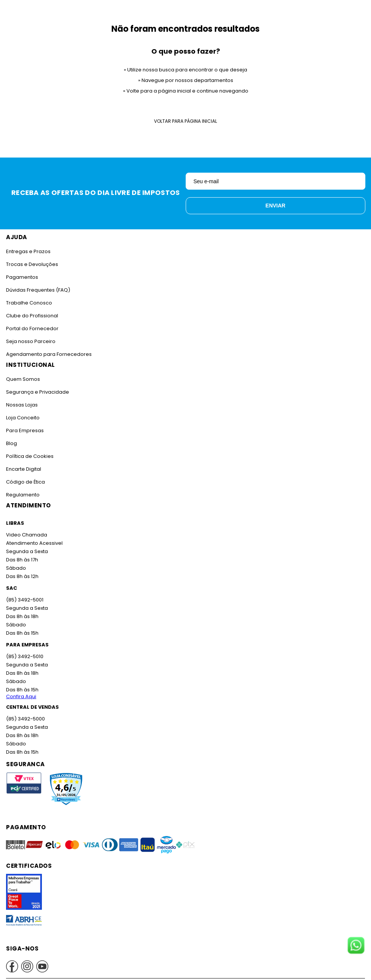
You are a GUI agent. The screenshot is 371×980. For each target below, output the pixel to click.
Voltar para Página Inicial (185, 121)
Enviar (275, 206)
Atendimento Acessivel (34, 543)
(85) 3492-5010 (24, 656)
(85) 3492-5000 (25, 719)
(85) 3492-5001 (24, 600)
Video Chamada (26, 535)
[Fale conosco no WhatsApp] (356, 946)
